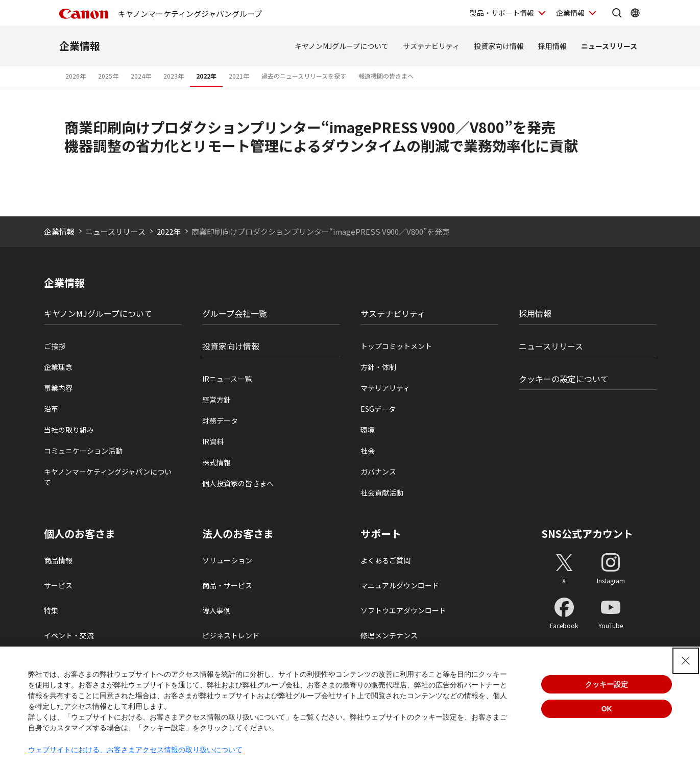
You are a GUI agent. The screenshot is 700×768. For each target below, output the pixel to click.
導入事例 (216, 610)
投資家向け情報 (499, 46)
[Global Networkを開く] (635, 13)
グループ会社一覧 (235, 313)
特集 (51, 610)
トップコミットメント (396, 346)
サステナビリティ (431, 46)
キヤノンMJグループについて (342, 46)
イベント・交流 (69, 635)
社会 (368, 451)
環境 (368, 430)
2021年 (239, 76)
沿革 (51, 409)
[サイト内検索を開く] (617, 13)
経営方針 (216, 400)
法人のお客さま (238, 534)
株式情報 (216, 462)
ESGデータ (378, 409)
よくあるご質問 (385, 560)
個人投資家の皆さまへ (238, 483)
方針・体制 (378, 367)
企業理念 (58, 367)
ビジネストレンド (231, 635)
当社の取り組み (69, 430)
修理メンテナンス (389, 635)
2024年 (141, 76)
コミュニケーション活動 (83, 451)
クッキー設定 (607, 684)
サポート (381, 534)
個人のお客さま (80, 534)
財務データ (220, 420)
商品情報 (58, 560)
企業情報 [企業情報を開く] (570, 13)
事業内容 (58, 388)
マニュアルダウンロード (400, 585)
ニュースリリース (609, 46)
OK (607, 709)
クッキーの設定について (564, 379)
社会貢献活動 (382, 492)
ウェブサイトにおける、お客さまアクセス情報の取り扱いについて (135, 750)
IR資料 (213, 441)
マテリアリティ (385, 388)
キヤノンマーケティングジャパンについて (108, 477)
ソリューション (227, 560)
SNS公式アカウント (587, 534)
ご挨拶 (55, 346)
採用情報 (552, 46)
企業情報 (80, 46)
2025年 (108, 76)
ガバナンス (378, 472)
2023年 (174, 76)
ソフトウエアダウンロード (403, 610)
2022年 (206, 76)
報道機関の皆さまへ (386, 76)
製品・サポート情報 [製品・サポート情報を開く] (502, 13)
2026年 (76, 76)
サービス (58, 585)
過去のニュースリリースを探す (304, 76)
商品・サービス (227, 585)
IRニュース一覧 (227, 379)
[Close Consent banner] (686, 661)
